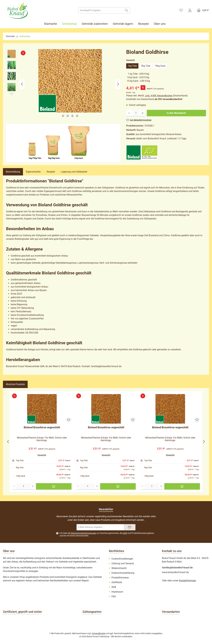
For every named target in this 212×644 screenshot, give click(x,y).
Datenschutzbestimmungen (83, 533)
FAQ (114, 596)
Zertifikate (117, 582)
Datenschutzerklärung (123, 573)
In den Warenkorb (176, 113)
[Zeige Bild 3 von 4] (72, 116)
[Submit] (130, 527)
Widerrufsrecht (119, 568)
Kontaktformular (187, 581)
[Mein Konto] (190, 10)
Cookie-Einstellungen (122, 559)
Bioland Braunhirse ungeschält (42, 427)
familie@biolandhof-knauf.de (177, 568)
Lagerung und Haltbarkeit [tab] (74, 172)
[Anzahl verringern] (129, 113)
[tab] (13, 172)
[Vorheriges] (22, 84)
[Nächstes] (118, 84)
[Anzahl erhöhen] (143, 113)
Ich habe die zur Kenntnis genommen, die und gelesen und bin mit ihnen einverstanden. (107, 534)
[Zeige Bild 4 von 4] (77, 116)
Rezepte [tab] (51, 172)
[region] (63, 84)
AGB (125, 533)
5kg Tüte (146, 66)
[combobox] (101, 10)
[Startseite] (52, 24)
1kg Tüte (132, 66)
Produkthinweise (139, 533)
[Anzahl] (136, 113)
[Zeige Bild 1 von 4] (63, 116)
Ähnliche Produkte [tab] (15, 384)
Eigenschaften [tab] (33, 172)
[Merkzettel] (181, 10)
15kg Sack (160, 66)
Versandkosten (99, 633)
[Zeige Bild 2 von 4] (68, 116)
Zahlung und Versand (123, 563)
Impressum (117, 592)
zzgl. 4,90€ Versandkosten (159, 96)
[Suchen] (127, 10)
